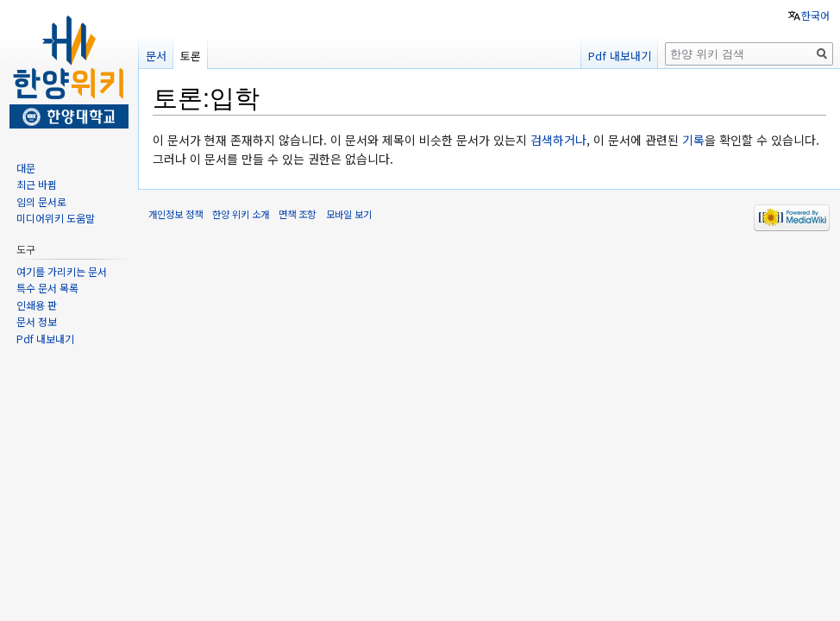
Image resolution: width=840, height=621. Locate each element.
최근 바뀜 (37, 184)
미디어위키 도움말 (56, 218)
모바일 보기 (349, 214)
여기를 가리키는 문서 (62, 271)
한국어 (815, 15)
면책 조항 (297, 214)
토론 (191, 56)
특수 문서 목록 (47, 288)
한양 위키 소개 (241, 214)
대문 (26, 168)
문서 (156, 56)
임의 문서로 (41, 201)
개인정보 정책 (176, 214)
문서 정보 (37, 321)
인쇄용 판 (37, 305)
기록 (693, 140)
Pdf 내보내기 (620, 56)
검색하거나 (558, 140)
